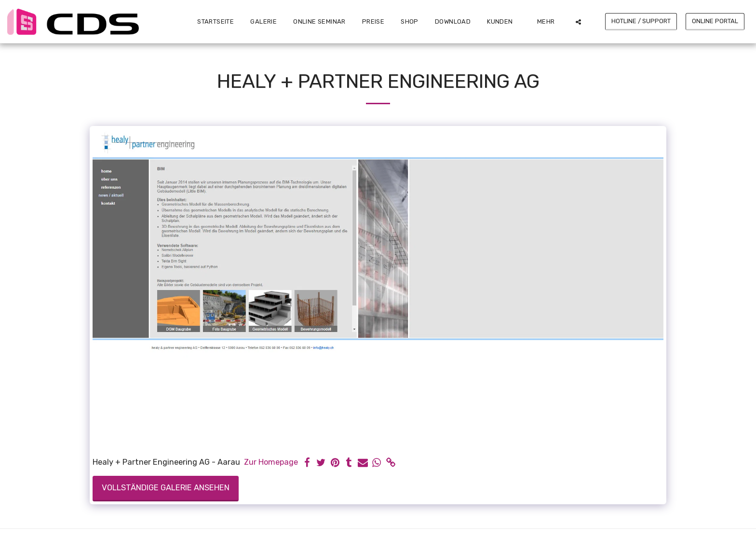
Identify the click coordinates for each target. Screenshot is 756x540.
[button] (504, 22)
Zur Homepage (271, 462)
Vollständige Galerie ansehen (166, 488)
